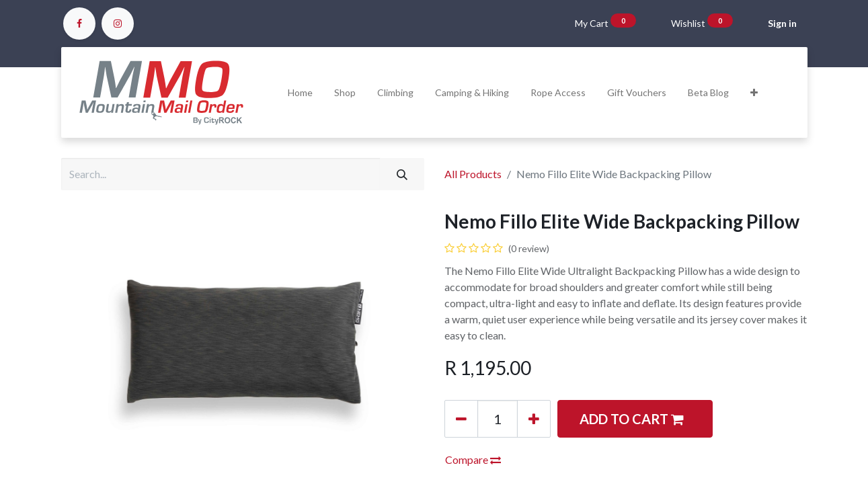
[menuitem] (300, 92)
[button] (754, 92)
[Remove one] (461, 419)
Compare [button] (473, 459)
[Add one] (534, 419)
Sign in (782, 23)
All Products (473, 174)
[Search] (402, 174)
